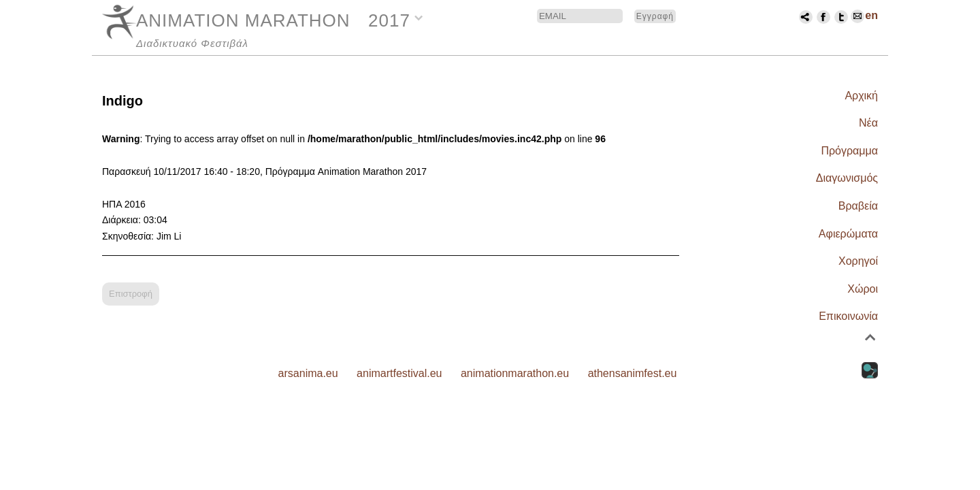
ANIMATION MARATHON (243, 20)
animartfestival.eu (399, 373)
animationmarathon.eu (515, 373)
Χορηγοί (858, 261)
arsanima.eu (308, 373)
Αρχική (861, 96)
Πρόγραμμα (849, 151)
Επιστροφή (131, 294)
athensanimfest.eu (633, 373)
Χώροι (863, 289)
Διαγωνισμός (847, 178)
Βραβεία (858, 206)
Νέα (868, 123)
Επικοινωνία (848, 316)
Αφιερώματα (848, 234)
